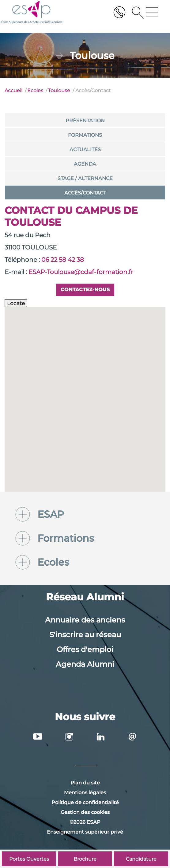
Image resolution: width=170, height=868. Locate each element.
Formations (85, 135)
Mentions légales (85, 793)
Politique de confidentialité (85, 802)
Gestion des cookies (85, 812)
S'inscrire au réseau (85, 635)
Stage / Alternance (85, 178)
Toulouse (59, 90)
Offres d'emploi (85, 649)
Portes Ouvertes (29, 859)
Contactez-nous (85, 290)
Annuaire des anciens (85, 620)
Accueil (13, 90)
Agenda (85, 164)
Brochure (85, 859)
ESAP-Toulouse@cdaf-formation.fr (81, 272)
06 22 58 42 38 (63, 260)
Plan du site (85, 783)
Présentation (85, 121)
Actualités (85, 149)
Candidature (141, 859)
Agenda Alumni (85, 664)
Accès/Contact (85, 193)
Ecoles (35, 90)
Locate (16, 303)
